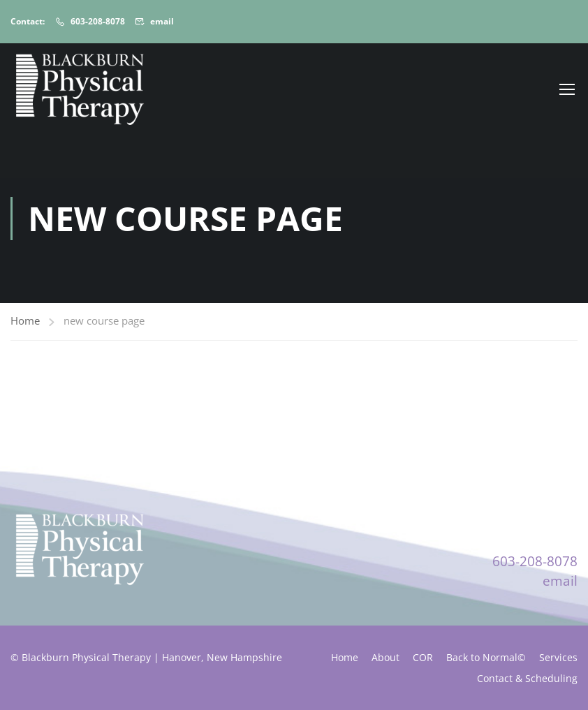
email (162, 21)
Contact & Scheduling (527, 678)
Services (558, 657)
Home (25, 320)
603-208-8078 (98, 21)
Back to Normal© (486, 657)
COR (423, 657)
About (385, 657)
